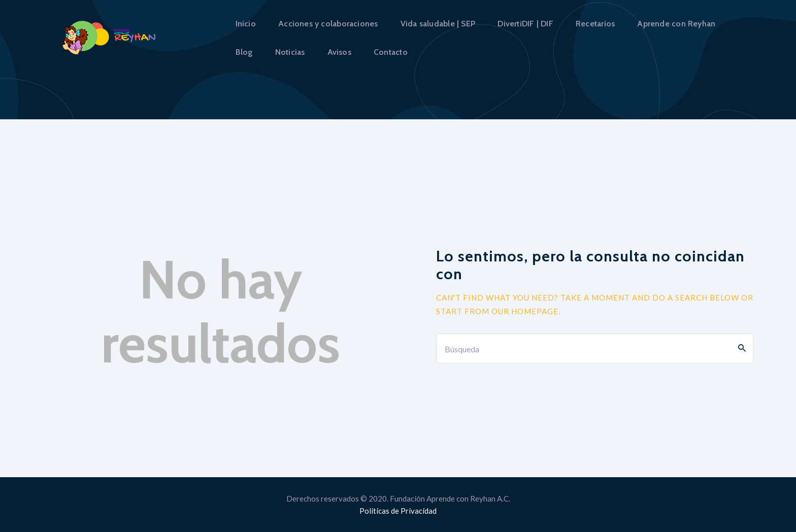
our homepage (525, 311)
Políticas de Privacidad (398, 511)
